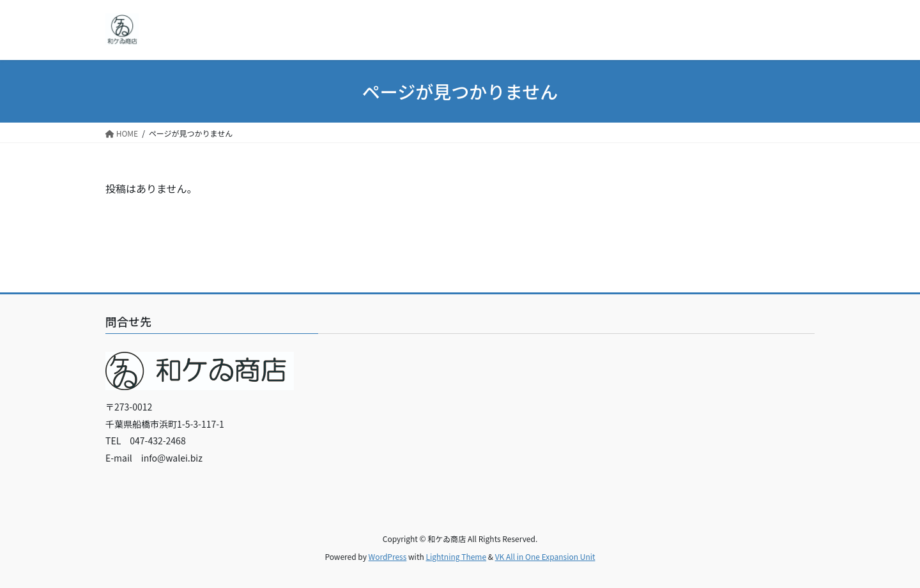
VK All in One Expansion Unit (545, 556)
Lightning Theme (456, 556)
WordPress (388, 556)
